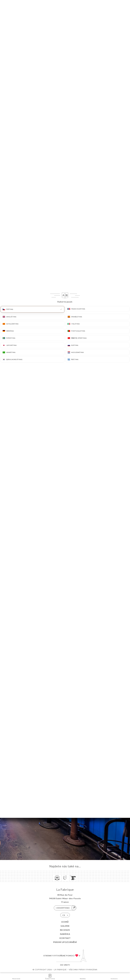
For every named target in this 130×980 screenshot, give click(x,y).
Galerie (65, 926)
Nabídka (65, 934)
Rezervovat (16, 976)
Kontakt (65, 938)
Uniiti (67, 965)
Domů (65, 922)
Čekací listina (50, 976)
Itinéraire (114, 976)
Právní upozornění (65, 942)
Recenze (65, 930)
